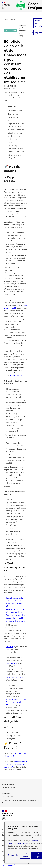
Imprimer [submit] (39, 32)
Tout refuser (25, 855)
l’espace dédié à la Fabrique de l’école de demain (15, 764)
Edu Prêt (9, 647)
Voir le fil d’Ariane (10, 20)
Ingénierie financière (15, 621)
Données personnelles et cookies (23, 842)
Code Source (7, 797)
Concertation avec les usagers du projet (15, 617)
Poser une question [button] (39, 23)
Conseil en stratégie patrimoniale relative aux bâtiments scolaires (16, 601)
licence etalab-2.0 (7, 865)
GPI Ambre (11, 663)
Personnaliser (14, 855)
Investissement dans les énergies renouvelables (16, 701)
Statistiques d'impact (9, 788)
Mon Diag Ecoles (15, 307)
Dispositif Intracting (14, 677)
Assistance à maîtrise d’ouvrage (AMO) (15, 611)
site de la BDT (15, 375)
